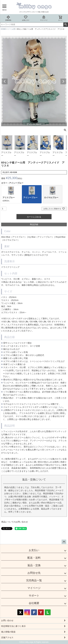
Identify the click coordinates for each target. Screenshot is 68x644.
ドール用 (12, 29)
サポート (34, 596)
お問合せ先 (34, 573)
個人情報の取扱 (8, 632)
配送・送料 (34, 558)
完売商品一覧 (34, 580)
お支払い (34, 550)
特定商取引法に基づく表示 (13, 626)
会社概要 (34, 603)
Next (63, 81)
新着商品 (8, 18)
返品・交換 (34, 565)
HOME (3, 29)
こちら (60, 407)
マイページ (44, 18)
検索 (66, 25)
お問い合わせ (7, 620)
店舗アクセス (7, 637)
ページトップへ (64, 542)
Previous (5, 81)
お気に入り (26, 18)
